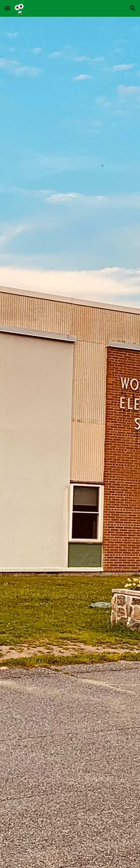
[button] (7, 8)
